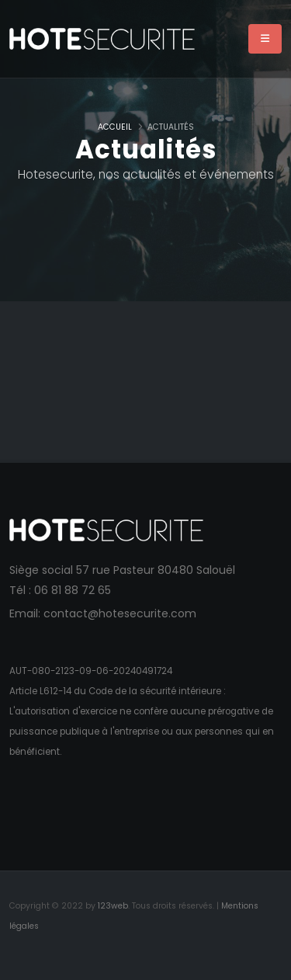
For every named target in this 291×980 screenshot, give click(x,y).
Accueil (115, 127)
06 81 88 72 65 (73, 590)
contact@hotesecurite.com (120, 613)
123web (113, 906)
